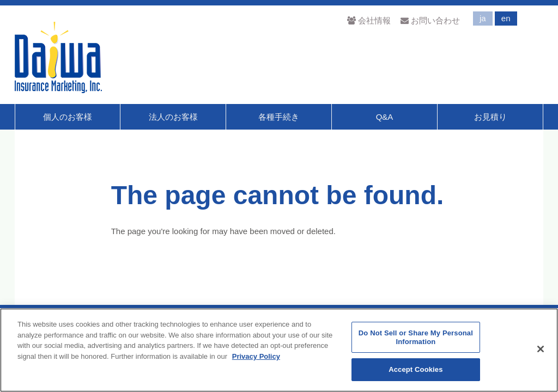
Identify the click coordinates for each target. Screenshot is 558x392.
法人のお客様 (173, 117)
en (506, 18)
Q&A (385, 117)
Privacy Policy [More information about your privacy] (256, 356)
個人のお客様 (68, 117)
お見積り (490, 117)
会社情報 (369, 20)
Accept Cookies (416, 369)
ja (483, 18)
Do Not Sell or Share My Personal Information (416, 337)
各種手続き (279, 117)
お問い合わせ (430, 20)
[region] (279, 350)
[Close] (541, 349)
